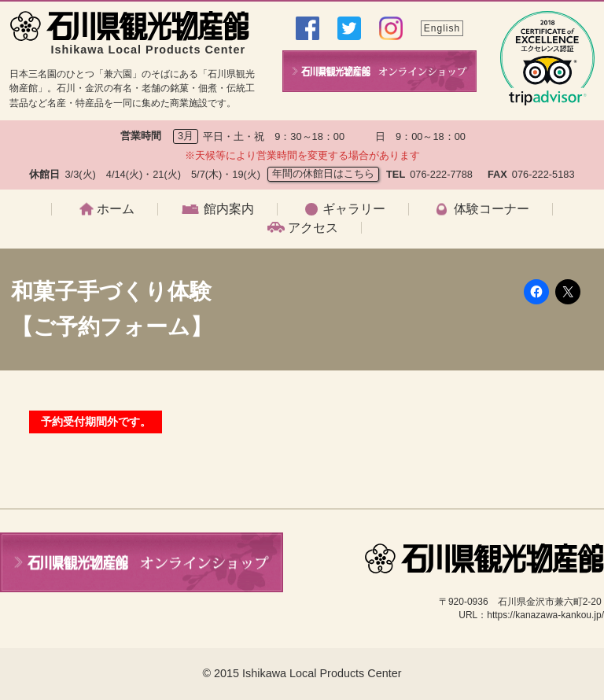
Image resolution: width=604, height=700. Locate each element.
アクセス (313, 228)
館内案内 (229, 209)
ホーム (116, 209)
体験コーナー (492, 209)
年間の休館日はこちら (323, 173)
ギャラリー (354, 209)
